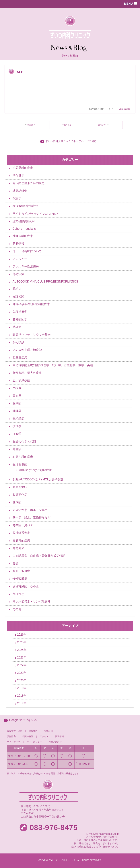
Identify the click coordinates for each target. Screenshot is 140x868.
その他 (17, 609)
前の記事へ (31, 125)
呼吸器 (17, 411)
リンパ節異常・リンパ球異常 (32, 602)
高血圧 (17, 396)
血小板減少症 (21, 380)
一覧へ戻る (67, 125)
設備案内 (11, 736)
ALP (20, 72)
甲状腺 (17, 388)
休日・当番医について (27, 251)
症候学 (17, 434)
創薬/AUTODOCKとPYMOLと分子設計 (38, 479)
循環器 (17, 426)
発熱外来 (18, 548)
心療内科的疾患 (23, 457)
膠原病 (17, 403)
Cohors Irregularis (24, 229)
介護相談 (18, 296)
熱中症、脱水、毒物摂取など (32, 518)
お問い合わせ (55, 742)
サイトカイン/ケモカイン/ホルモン (35, 214)
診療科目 (48, 731)
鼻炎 (15, 563)
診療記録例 (20, 191)
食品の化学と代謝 (24, 441)
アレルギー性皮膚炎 (26, 266)
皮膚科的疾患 (21, 540)
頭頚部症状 (20, 487)
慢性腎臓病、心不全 (26, 586)
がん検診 (18, 342)
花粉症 (17, 289)
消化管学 (18, 175)
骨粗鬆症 (18, 419)
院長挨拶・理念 (15, 731)
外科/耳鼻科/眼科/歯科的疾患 (31, 304)
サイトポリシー (34, 742)
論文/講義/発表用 (24, 221)
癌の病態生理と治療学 (27, 350)
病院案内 (33, 731)
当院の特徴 (29, 736)
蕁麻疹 (17, 449)
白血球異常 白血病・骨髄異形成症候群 (39, 556)
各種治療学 (20, 312)
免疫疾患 (18, 594)
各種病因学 (125, 109)
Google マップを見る (23, 720)
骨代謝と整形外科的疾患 (29, 183)
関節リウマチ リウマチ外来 (32, 335)
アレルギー (20, 259)
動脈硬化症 (20, 495)
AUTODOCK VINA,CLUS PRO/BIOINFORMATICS (45, 282)
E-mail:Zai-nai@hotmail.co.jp (103, 834)
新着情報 (18, 244)
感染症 (17, 327)
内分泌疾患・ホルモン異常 (30, 510)
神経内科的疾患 (23, 236)
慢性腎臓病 (20, 579)
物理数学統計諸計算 (26, 206)
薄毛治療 (18, 274)
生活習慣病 (20, 464)
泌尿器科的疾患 (23, 168)
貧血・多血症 (21, 571)
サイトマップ (13, 742)
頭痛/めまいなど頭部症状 (35, 470)
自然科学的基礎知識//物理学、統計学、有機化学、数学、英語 (53, 365)
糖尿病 (17, 502)
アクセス (44, 736)
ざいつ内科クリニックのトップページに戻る (71, 141)
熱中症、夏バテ (23, 525)
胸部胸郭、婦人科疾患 (27, 373)
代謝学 (17, 198)
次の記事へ (102, 125)
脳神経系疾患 (21, 533)
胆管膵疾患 (20, 358)
